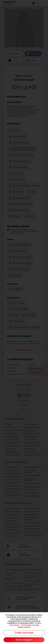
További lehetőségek (24, 633)
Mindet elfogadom (24, 640)
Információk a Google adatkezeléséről (28, 626)
